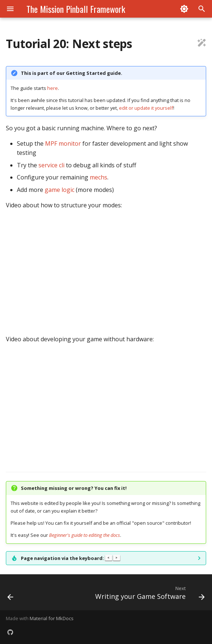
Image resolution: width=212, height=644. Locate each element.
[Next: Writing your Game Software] (149, 594)
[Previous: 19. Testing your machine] (11, 594)
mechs (98, 177)
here (53, 88)
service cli (51, 165)
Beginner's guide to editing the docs (85, 535)
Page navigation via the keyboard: (70, 558)
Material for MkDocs (52, 618)
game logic (59, 190)
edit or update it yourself (146, 108)
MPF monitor (63, 143)
